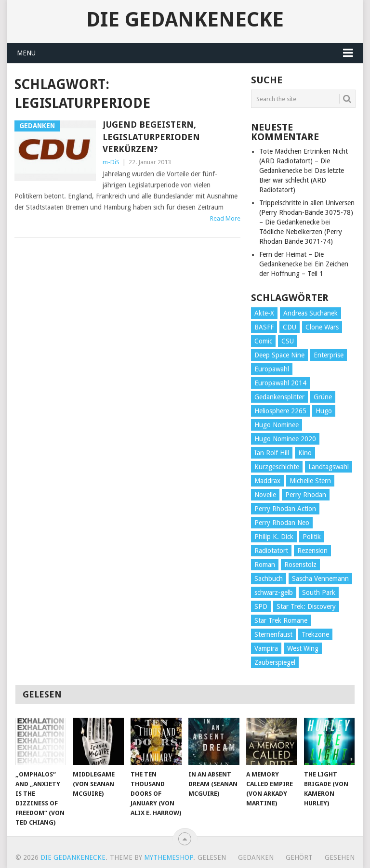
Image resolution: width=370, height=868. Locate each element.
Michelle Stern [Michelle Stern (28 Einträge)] (310, 481)
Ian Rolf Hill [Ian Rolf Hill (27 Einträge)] (272, 453)
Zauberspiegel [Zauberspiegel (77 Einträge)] (275, 662)
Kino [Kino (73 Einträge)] (305, 453)
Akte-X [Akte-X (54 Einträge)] (264, 313)
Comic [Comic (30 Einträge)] (263, 341)
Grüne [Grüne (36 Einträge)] (323, 397)
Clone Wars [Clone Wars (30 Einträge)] (322, 327)
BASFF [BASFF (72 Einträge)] (264, 327)
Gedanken (256, 857)
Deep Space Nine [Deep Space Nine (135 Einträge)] (279, 355)
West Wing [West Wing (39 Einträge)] (303, 648)
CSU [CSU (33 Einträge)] (288, 341)
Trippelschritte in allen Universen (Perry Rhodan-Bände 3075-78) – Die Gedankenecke (307, 212)
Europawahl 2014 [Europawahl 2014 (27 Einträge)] (280, 383)
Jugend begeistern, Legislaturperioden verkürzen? (151, 137)
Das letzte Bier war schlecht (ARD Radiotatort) (302, 180)
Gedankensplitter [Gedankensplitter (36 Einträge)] (279, 397)
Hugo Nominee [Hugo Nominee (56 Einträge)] (277, 425)
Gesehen (340, 857)
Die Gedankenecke (185, 20)
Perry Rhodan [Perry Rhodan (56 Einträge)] (306, 495)
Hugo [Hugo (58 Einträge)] (324, 411)
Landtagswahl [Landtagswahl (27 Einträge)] (329, 467)
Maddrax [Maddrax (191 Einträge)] (267, 481)
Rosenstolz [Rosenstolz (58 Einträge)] (300, 565)
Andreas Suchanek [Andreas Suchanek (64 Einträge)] (311, 313)
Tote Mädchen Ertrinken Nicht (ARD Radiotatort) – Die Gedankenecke (304, 161)
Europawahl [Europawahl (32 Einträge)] (272, 369)
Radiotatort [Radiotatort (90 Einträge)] (271, 551)
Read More (225, 218)
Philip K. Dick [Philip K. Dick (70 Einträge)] (274, 537)
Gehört (299, 857)
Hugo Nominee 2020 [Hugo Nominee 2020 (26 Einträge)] (285, 439)
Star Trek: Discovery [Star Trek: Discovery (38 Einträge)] (306, 606)
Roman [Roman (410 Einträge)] (265, 565)
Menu (26, 53)
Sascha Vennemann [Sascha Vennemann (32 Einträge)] (320, 579)
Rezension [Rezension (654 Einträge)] (312, 551)
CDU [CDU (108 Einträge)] (290, 327)
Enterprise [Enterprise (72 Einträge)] (329, 355)
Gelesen (212, 857)
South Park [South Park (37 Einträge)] (319, 592)
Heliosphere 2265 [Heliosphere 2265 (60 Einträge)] (280, 411)
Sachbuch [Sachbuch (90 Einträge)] (269, 579)
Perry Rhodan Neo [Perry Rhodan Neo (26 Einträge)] (282, 523)
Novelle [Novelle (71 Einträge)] (265, 495)
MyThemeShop (169, 857)
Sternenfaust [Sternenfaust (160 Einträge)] (273, 634)
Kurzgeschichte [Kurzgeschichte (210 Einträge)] (277, 467)
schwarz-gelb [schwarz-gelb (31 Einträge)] (274, 592)
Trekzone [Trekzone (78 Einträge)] (315, 634)
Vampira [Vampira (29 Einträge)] (266, 648)
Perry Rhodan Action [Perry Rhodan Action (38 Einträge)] (285, 509)
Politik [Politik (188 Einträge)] (312, 537)
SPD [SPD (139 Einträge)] (261, 606)
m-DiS (111, 162)
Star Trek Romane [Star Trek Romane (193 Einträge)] (281, 620)
